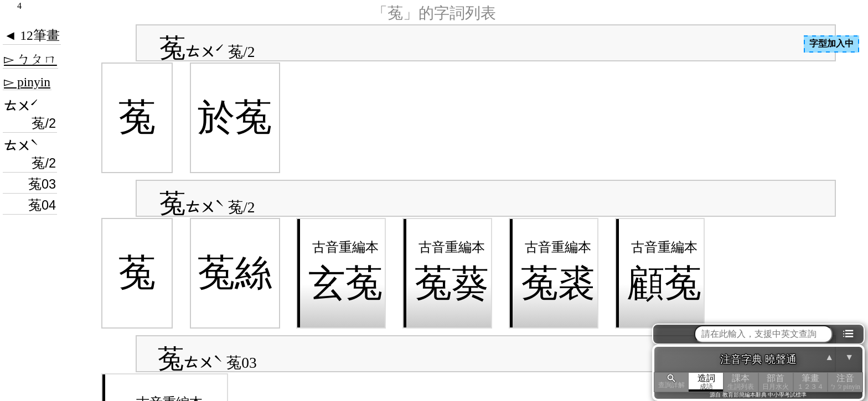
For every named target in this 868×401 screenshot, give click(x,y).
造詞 (706, 382)
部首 (776, 382)
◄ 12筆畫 (32, 35)
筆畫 (811, 382)
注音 (845, 382)
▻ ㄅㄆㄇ (30, 59)
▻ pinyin (27, 82)
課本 (741, 382)
